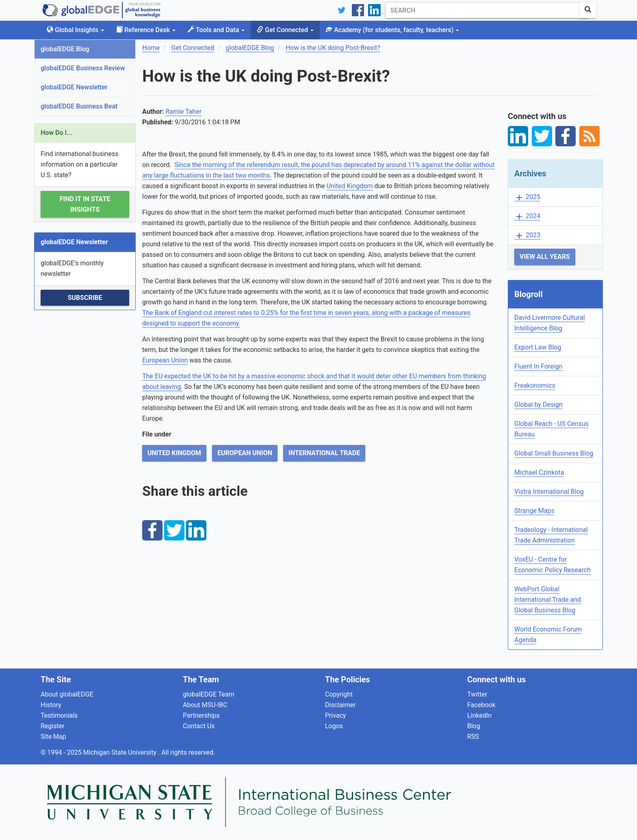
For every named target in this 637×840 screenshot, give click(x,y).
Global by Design (538, 405)
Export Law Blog (538, 347)
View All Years (545, 257)
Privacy (336, 715)
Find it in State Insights (85, 204)
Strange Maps (534, 511)
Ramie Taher (183, 112)
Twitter (477, 694)
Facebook (481, 705)
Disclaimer (340, 705)
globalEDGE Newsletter (74, 87)
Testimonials (59, 715)
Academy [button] (392, 30)
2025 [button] (527, 197)
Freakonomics (535, 385)
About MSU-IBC (205, 705)
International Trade (324, 453)
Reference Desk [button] (146, 30)
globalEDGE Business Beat (79, 106)
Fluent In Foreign (538, 366)
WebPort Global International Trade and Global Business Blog (548, 600)
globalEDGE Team (209, 694)
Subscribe (85, 298)
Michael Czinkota (539, 472)
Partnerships (201, 715)
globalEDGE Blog (65, 49)
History (51, 705)
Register (53, 726)
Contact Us (199, 726)
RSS (473, 737)
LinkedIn (479, 715)
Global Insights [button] (75, 30)
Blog (474, 726)
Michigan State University (121, 752)
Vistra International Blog (549, 492)
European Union (165, 360)
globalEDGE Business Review (83, 68)
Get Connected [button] (285, 30)
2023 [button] (527, 236)
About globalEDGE (67, 694)
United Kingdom (350, 186)
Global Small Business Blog (554, 453)
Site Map (53, 737)
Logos (334, 726)
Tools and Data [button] (216, 30)
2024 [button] (527, 216)
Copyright (339, 694)
